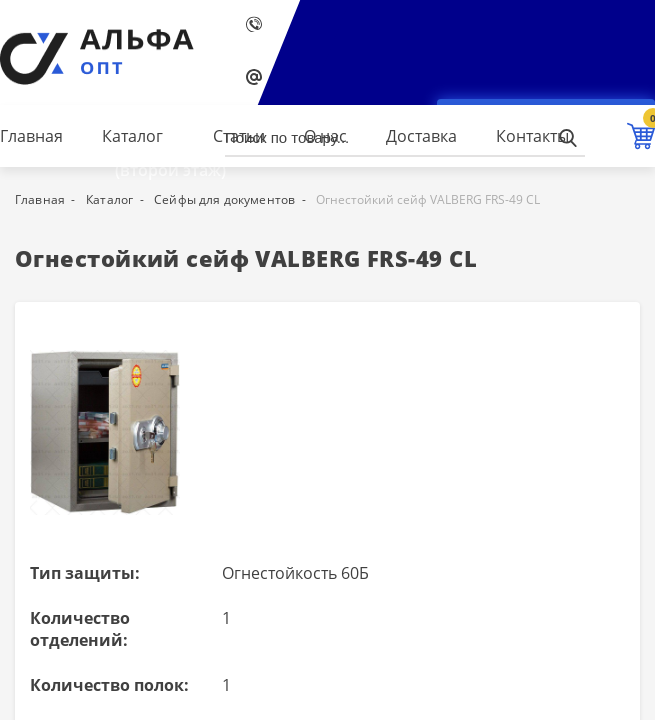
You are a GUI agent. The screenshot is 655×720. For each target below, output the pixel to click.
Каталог (132, 136)
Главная (31, 136)
